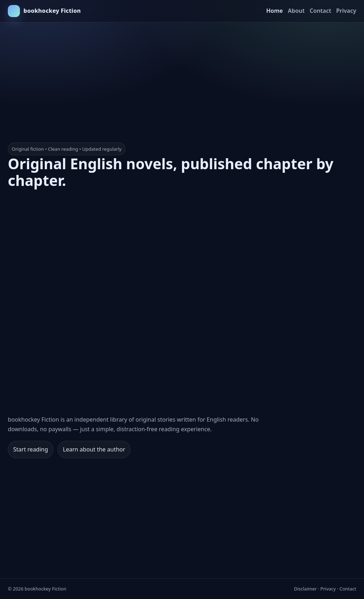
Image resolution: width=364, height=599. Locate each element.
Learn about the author (94, 449)
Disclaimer (305, 589)
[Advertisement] (182, 72)
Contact (320, 11)
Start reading (31, 449)
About (296, 11)
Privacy (346, 11)
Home (275, 11)
